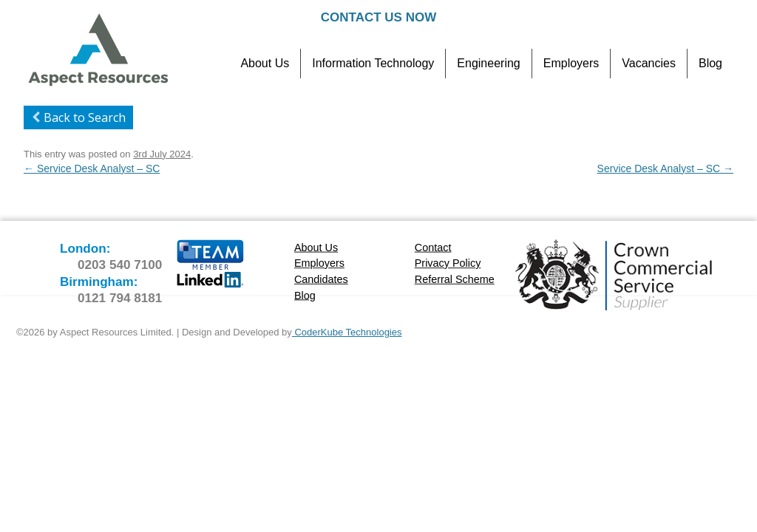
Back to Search (77, 117)
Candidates (321, 279)
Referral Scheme (455, 279)
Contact (433, 247)
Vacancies (649, 63)
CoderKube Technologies (347, 332)
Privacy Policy (448, 263)
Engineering (488, 63)
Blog (710, 63)
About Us (265, 63)
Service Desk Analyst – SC (92, 168)
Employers (571, 63)
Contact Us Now (378, 17)
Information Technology (373, 63)
